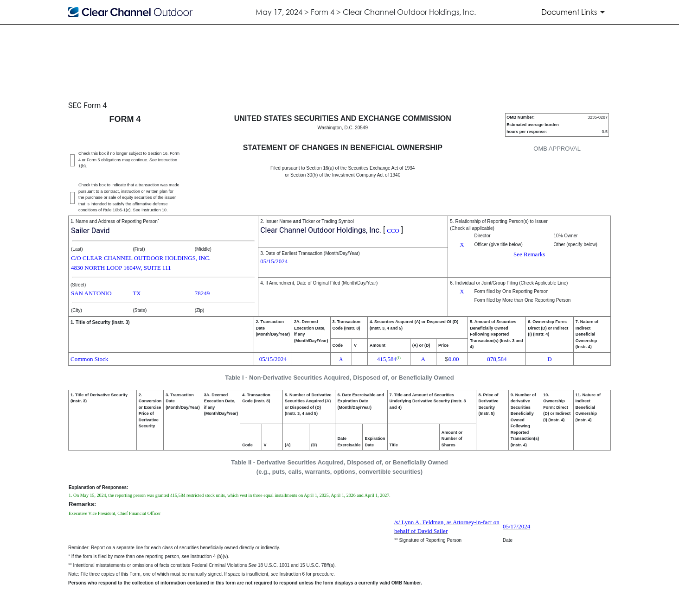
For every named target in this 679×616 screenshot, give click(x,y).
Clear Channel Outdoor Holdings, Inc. (321, 230)
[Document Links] (575, 12)
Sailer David (90, 231)
